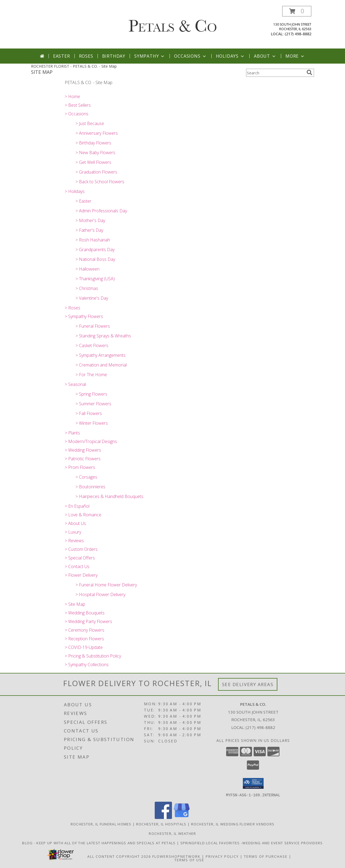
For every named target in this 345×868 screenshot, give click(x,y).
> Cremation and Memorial (101, 365)
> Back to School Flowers (100, 182)
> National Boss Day (95, 259)
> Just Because (90, 123)
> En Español (77, 506)
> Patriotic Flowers (83, 459)
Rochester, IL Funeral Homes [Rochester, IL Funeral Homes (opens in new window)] (101, 824)
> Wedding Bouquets (85, 613)
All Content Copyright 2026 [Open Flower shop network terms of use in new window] (119, 856)
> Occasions (77, 114)
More (295, 56)
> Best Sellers (78, 105)
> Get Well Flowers (93, 162)
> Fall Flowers (89, 413)
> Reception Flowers (84, 639)
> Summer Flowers (93, 404)
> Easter (83, 201)
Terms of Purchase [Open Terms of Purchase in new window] (266, 856)
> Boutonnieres (90, 487)
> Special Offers (80, 558)
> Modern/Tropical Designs (91, 441)
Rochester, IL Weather (172, 833)
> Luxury (73, 532)
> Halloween (87, 269)
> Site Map (75, 604)
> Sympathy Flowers (84, 316)
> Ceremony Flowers (84, 630)
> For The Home (91, 375)
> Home (72, 96)
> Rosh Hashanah (93, 240)
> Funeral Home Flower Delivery (106, 585)
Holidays (230, 56)
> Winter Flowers (92, 423)
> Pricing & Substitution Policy (93, 656)
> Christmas (87, 288)
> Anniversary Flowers (97, 133)
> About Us (75, 523)
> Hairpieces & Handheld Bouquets (109, 496)
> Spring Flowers (91, 394)
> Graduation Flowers (96, 172)
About (265, 56)
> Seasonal (75, 384)
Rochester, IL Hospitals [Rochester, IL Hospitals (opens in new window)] (161, 824)
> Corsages (86, 477)
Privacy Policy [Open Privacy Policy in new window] (222, 856)
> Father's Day (89, 230)
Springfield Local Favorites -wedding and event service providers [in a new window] (252, 843)
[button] (297, 11)
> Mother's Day (90, 220)
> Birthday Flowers (93, 143)
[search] (309, 72)
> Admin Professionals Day (101, 211)
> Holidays (75, 191)
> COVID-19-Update (84, 647)
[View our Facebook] (163, 817)
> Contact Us (77, 566)
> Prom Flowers (80, 467)
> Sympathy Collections (87, 665)
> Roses (73, 308)
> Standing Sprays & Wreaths (103, 336)
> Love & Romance (83, 515)
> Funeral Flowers (93, 326)
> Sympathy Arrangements (101, 355)
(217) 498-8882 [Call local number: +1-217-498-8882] (298, 34)
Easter (62, 56)
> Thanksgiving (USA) (95, 279)
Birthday (114, 56)
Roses (86, 56)
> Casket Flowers (92, 345)
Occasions (190, 56)
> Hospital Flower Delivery (100, 594)
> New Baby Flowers (95, 153)
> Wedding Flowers (83, 450)
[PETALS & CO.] (173, 22)
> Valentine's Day (92, 298)
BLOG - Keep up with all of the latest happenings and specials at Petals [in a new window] (99, 843)
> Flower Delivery (81, 575)
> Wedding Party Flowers (88, 621)
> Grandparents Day (95, 250)
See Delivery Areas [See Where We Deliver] (248, 684)
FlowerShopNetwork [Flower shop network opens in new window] (176, 856)
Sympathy (150, 56)
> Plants (72, 433)
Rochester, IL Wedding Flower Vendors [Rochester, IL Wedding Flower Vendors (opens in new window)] (233, 824)
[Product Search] (275, 73)
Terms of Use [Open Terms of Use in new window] (189, 860)
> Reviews (74, 541)
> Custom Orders (81, 549)
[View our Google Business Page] (182, 817)
